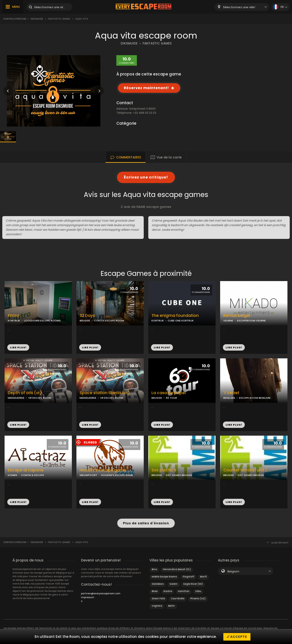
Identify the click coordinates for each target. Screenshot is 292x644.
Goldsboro (158, 584)
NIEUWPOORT (88, 475)
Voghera (157, 606)
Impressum (88, 597)
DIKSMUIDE (129, 43)
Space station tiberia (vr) (105, 393)
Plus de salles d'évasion (146, 523)
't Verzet (231, 393)
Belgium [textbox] (233, 571)
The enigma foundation (175, 316)
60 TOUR (171, 398)
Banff (203, 576)
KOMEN (12, 475)
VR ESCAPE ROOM (40, 398)
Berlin (171, 606)
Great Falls (158, 598)
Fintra (13, 316)
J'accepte (237, 637)
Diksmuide (37, 19)
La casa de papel (169, 393)
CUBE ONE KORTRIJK (181, 321)
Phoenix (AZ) (198, 598)
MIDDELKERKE (16, 398)
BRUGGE (85, 321)
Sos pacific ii (164, 470)
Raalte (168, 591)
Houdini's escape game (103, 470)
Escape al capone (26, 470)
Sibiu (198, 591)
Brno (154, 569)
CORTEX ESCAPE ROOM (109, 321)
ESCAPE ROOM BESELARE (255, 398)
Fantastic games (59, 19)
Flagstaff (188, 576)
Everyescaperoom (15, 19)
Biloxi (155, 591)
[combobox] (242, 7)
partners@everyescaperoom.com (101, 593)
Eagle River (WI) (193, 584)
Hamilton (184, 591)
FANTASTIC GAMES (157, 43)
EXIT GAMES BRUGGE (179, 475)
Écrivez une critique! (146, 177)
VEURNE (228, 321)
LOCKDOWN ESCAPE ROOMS (42, 321)
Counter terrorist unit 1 (245, 470)
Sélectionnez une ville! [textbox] (239, 7)
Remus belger (237, 316)
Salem (173, 584)
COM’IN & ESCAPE (33, 475)
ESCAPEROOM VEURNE (251, 321)
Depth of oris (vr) (25, 393)
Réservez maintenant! (146, 88)
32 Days (87, 316)
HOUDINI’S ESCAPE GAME (117, 475)
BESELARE (229, 398)
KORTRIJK (14, 321)
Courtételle (178, 598)
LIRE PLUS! (18, 347)
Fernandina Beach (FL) (177, 569)
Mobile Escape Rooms (164, 576)
